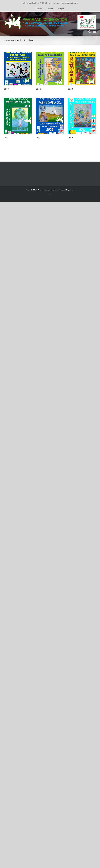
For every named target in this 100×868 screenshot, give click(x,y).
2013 (7, 89)
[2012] (50, 69)
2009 (38, 137)
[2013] (18, 69)
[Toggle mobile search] (89, 32)
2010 (6, 137)
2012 (38, 89)
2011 (70, 89)
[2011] (82, 69)
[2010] (18, 116)
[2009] (50, 116)
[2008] (82, 116)
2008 (70, 137)
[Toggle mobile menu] (95, 32)
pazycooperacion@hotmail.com (63, 3)
